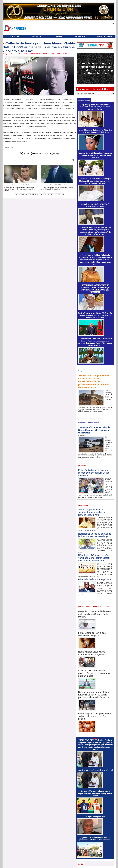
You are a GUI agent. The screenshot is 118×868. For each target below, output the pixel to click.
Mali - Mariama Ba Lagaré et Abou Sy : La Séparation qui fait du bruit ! (95, 131)
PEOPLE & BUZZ (81, 36)
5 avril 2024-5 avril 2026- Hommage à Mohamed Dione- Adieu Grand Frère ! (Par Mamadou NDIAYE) (95, 181)
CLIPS (107, 607)
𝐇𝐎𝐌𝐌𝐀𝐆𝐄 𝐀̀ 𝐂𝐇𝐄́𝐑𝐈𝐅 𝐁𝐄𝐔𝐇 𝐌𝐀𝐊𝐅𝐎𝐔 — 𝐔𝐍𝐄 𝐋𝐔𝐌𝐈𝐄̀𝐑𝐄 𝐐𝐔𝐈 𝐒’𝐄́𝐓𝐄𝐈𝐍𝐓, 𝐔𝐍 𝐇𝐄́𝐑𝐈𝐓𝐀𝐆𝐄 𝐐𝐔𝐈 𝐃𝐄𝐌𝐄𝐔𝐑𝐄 (95, 289)
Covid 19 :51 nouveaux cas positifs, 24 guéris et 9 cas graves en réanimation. (95, 673)
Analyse (81, 371)
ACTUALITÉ (14, 36)
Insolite (81, 864)
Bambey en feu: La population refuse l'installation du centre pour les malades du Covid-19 (94, 695)
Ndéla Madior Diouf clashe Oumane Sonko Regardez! (92, 653)
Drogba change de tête (95, 817)
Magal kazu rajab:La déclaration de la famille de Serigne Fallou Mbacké (95, 614)
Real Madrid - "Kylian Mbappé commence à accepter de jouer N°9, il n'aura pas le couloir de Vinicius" (19, 189)
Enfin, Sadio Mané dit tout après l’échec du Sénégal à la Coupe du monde (95, 473)
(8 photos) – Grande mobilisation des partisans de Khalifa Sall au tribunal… (95, 839)
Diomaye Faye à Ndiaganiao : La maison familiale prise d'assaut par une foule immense (95, 155)
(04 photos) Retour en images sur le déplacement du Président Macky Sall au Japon (95, 793)
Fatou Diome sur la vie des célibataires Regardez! (92, 634)
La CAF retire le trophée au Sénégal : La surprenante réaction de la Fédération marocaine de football (95, 315)
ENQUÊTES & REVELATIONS (88, 423)
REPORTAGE (98, 607)
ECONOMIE (59, 194)
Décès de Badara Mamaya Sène (95, 579)
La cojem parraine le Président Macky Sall (95, 770)
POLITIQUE (37, 36)
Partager (55, 153)
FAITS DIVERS (21, 194)
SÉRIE (89, 607)
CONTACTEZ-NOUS (104, 36)
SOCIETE (43, 194)
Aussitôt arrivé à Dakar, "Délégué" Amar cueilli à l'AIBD (95, 205)
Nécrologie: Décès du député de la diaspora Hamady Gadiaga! (95, 535)
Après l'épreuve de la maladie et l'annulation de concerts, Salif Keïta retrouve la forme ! (95, 107)
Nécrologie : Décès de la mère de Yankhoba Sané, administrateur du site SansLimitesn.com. (95, 558)
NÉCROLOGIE (83, 505)
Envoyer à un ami (40, 153)
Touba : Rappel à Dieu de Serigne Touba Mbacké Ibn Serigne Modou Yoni (92, 512)
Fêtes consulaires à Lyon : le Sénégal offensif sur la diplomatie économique (57, 188)
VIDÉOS (81, 607)
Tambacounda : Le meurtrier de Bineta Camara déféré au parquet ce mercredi (95, 430)
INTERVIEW (82, 465)
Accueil (24, 153)
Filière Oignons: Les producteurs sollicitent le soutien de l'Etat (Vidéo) (95, 716)
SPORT (59, 36)
